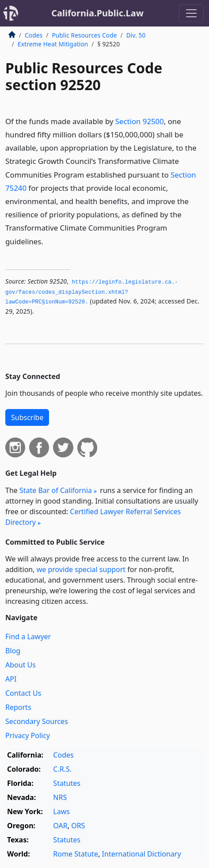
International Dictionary (142, 854)
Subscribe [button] (27, 417)
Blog (13, 651)
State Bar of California (56, 490)
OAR (60, 826)
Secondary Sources (37, 721)
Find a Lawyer (28, 637)
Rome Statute (76, 854)
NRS (60, 797)
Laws (61, 811)
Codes (34, 35)
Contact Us (23, 693)
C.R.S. (62, 769)
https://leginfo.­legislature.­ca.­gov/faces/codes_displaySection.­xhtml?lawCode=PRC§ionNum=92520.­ (92, 292)
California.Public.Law (97, 13)
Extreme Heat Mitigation (53, 44)
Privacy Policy (28, 735)
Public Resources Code (84, 35)
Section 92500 (140, 121)
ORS (78, 826)
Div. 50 (136, 35)
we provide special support (81, 569)
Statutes (67, 783)
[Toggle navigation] (191, 13)
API (11, 679)
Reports (18, 707)
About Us (21, 665)
